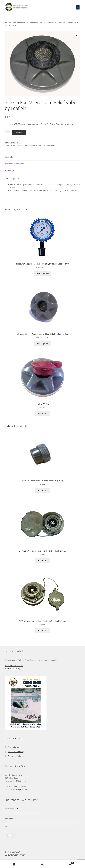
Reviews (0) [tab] (10, 170)
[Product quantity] (8, 132)
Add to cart (19, 133)
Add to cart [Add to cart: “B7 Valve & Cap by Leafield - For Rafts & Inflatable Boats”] (42, 560)
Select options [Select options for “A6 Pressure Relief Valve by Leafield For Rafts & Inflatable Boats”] (42, 343)
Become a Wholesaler (14, 666)
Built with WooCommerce (16, 855)
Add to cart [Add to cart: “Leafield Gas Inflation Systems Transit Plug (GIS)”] (42, 490)
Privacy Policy (13, 747)
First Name (9, 819)
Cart (65, 862)
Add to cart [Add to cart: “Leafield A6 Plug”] (42, 414)
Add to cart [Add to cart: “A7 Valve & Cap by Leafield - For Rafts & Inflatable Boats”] (42, 630)
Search (42, 864)
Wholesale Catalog (13, 668)
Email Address (11, 809)
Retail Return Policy (16, 752)
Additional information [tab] (14, 164)
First (7, 827)
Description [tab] (10, 157)
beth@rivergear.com (19, 789)
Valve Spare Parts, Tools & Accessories (43, 23)
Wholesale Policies (16, 756)
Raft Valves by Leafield (21, 23)
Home (9, 23)
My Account (14, 864)
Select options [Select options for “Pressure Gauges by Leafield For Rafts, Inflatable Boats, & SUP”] (42, 273)
